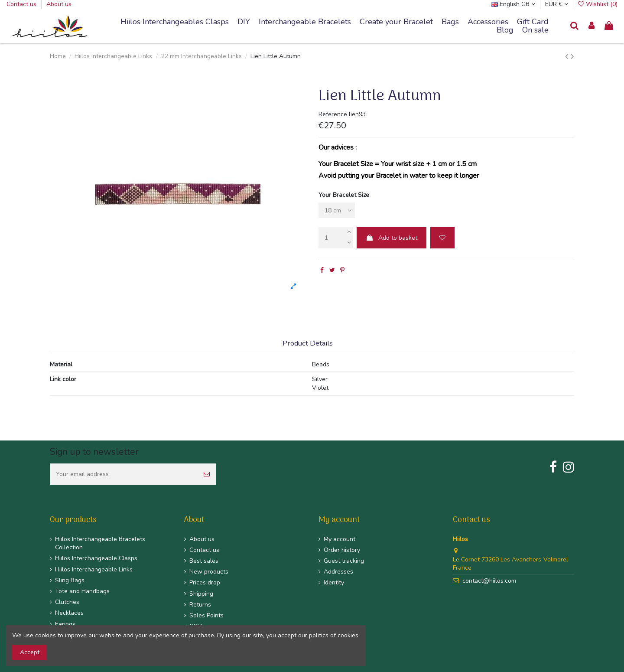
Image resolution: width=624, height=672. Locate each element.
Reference (333, 114)
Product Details (308, 344)
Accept (30, 652)
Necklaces (69, 613)
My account (340, 539)
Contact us (22, 4)
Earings (65, 624)
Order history (342, 550)
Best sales (204, 561)
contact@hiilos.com (489, 581)
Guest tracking (344, 561)
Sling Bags (70, 580)
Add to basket (392, 238)
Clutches (67, 602)
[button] (305, 22)
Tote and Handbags (82, 591)
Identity (334, 582)
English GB (513, 4)
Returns (200, 605)
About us (59, 4)
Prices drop (205, 582)
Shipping (201, 594)
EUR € (557, 4)
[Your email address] (124, 474)
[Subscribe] (207, 474)
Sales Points (206, 615)
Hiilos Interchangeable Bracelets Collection (100, 543)
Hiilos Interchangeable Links (94, 569)
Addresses (338, 572)
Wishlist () (598, 4)
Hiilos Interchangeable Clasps (96, 558)
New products (209, 572)
